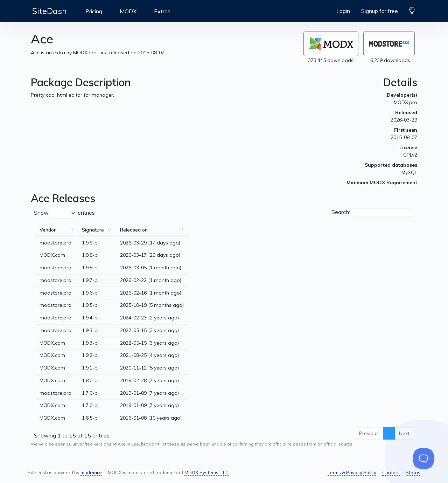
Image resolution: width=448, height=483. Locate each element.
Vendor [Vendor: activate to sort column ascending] (48, 230)
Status (413, 472)
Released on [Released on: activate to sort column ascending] (134, 230)
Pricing (94, 11)
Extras (162, 11)
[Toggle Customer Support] (423, 458)
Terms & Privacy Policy (352, 472)
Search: (373, 213)
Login (343, 11)
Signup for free (380, 11)
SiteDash (50, 11)
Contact (391, 472)
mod (91, 472)
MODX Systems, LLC (206, 472)
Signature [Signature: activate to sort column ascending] (93, 230)
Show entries (64, 213)
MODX (128, 11)
